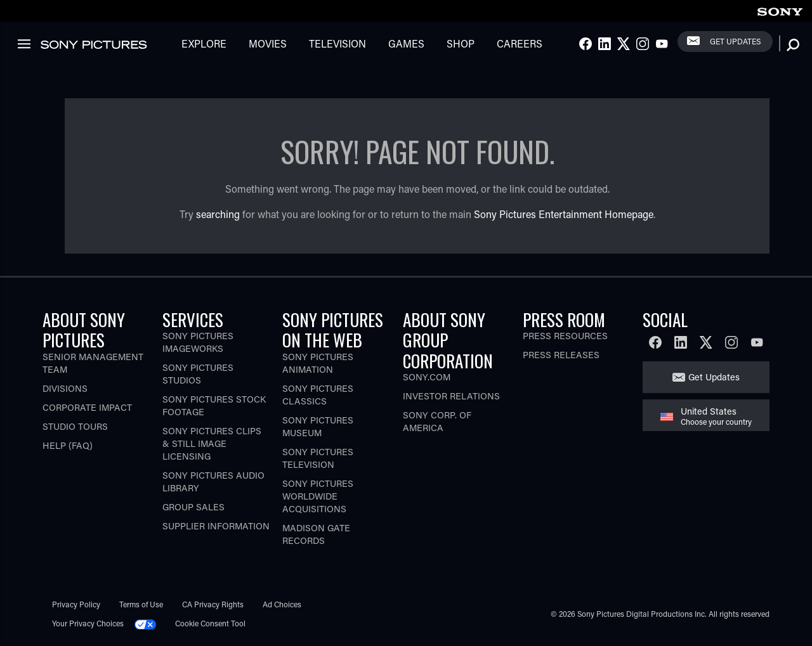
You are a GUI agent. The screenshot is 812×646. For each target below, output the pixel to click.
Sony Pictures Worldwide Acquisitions (318, 496)
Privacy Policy (76, 604)
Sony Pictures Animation (318, 363)
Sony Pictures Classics (318, 395)
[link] (780, 10)
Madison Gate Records (316, 534)
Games (406, 43)
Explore (204, 43)
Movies (268, 43)
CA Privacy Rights (213, 604)
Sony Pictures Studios (198, 374)
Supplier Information (216, 526)
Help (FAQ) (68, 445)
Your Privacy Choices (88, 623)
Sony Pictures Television (318, 458)
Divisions (65, 388)
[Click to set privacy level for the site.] (150, 623)
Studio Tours (75, 426)
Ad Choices (282, 604)
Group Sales (193, 507)
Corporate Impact (87, 407)
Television (337, 43)
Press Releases (561, 355)
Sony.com (427, 377)
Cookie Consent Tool (210, 623)
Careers (520, 43)
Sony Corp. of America (437, 421)
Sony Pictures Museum (318, 426)
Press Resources (565, 336)
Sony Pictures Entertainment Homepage (564, 214)
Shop (461, 43)
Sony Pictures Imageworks (198, 342)
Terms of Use (141, 604)
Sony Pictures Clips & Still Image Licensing (212, 443)
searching (218, 214)
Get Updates (735, 41)
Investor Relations (451, 396)
